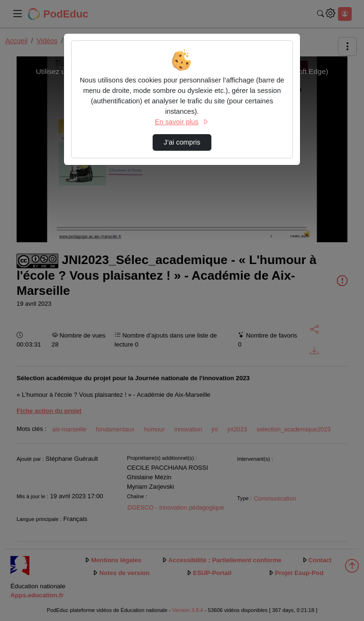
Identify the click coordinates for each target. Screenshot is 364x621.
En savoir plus (182, 122)
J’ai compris (182, 142)
